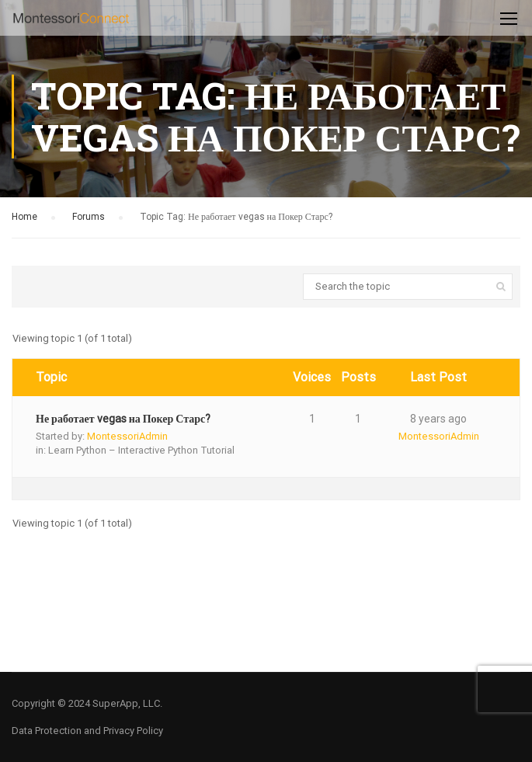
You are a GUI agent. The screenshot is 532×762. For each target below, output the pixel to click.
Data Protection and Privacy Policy (87, 731)
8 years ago (438, 419)
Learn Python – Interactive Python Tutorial (141, 450)
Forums (89, 217)
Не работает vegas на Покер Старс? (123, 419)
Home (24, 217)
